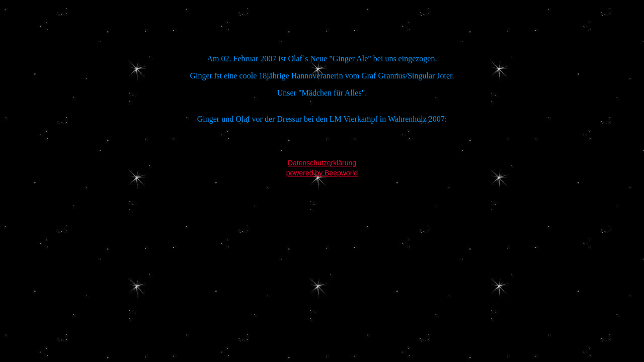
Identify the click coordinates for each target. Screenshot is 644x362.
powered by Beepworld (322, 173)
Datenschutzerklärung (322, 163)
